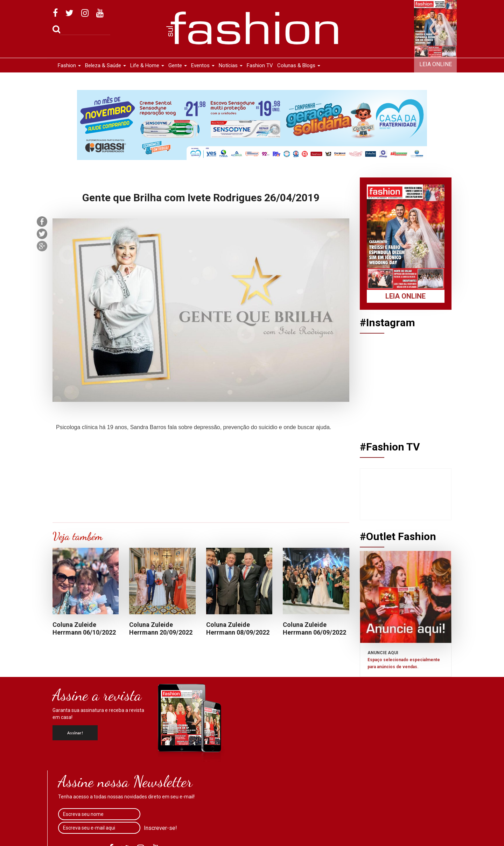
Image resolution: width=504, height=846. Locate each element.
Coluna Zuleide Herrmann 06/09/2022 (314, 629)
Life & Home (147, 65)
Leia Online (436, 64)
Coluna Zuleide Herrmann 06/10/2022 (84, 629)
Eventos (203, 65)
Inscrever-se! (160, 828)
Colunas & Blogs (299, 65)
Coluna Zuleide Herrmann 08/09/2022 (238, 629)
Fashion (69, 65)
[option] (252, 125)
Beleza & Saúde (106, 65)
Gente (178, 65)
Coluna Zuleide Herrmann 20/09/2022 (161, 629)
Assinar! (75, 733)
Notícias (231, 65)
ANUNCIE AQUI (404, 660)
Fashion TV (260, 65)
